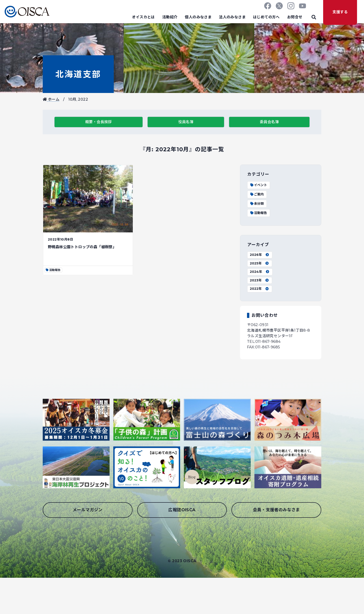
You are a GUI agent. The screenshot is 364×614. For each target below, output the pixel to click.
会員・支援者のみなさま (276, 510)
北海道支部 (78, 74)
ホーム (51, 99)
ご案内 (257, 194)
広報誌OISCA (182, 510)
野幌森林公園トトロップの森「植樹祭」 (82, 247)
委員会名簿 (269, 122)
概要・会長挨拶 (99, 122)
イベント (258, 185)
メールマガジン (88, 510)
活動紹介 (170, 17)
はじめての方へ (266, 17)
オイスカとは (143, 17)
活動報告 (258, 213)
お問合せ (295, 17)
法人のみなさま (232, 17)
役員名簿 (186, 122)
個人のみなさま (198, 17)
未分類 (257, 204)
